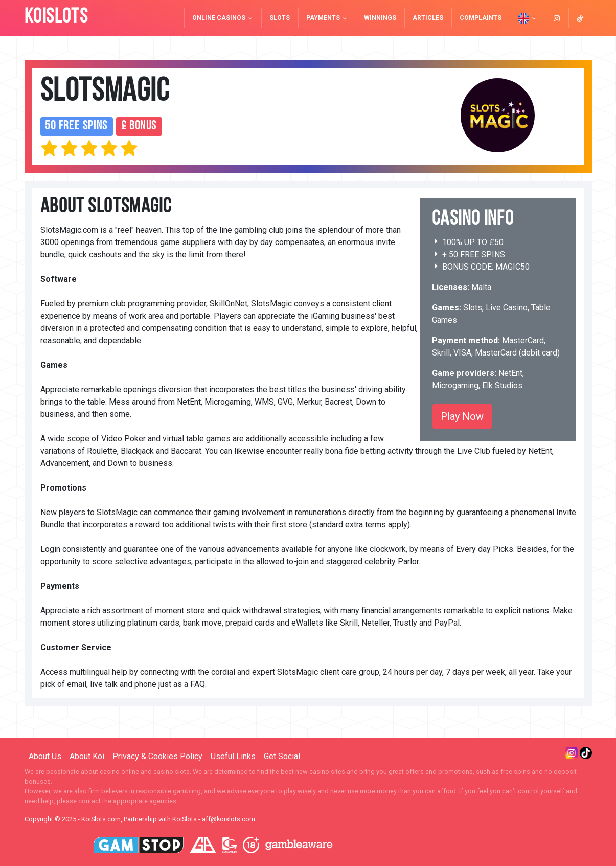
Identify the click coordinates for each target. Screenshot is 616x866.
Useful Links (233, 756)
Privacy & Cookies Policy (157, 756)
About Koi (87, 756)
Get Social (282, 756)
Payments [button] (327, 18)
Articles (428, 18)
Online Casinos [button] (223, 18)
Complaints (481, 18)
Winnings (380, 18)
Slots (280, 18)
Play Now (462, 416)
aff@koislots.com (229, 819)
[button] (527, 18)
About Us (45, 756)
